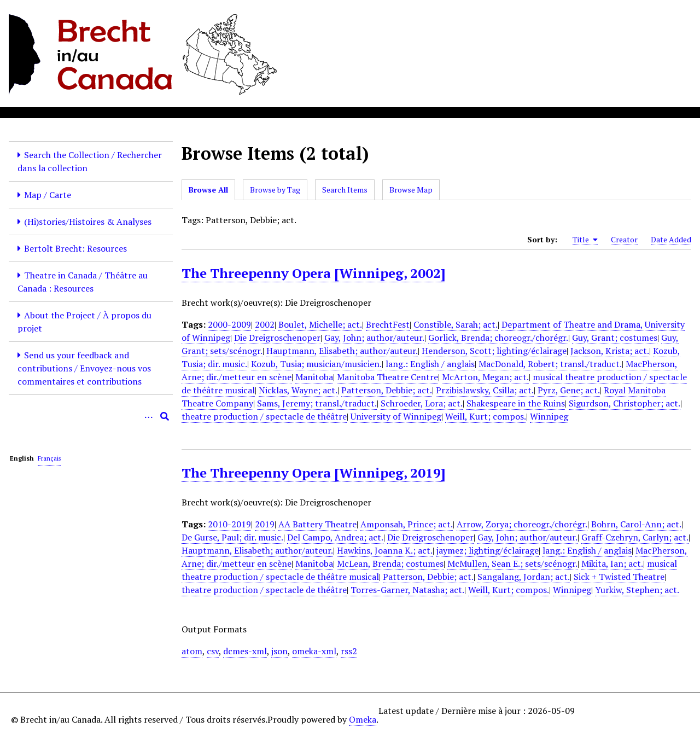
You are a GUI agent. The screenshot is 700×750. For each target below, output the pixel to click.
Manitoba (314, 377)
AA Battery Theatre (317, 524)
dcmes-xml (245, 651)
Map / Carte (48, 195)
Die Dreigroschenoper (277, 338)
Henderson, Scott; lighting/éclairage (494, 351)
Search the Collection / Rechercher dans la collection (90, 161)
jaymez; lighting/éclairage (488, 550)
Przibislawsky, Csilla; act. (485, 390)
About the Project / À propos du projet (84, 322)
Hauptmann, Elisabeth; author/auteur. (342, 351)
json (279, 651)
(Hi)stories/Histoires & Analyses (88, 222)
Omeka (363, 719)
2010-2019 (229, 524)
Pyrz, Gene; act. (569, 390)
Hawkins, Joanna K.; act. (385, 550)
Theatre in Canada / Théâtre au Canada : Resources (83, 282)
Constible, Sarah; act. (456, 324)
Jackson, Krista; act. (610, 351)
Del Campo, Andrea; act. (335, 537)
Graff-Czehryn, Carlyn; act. (635, 537)
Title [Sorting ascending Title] (585, 240)
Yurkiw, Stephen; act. (637, 590)
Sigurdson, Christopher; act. (625, 403)
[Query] (91, 416)
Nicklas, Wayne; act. (298, 390)
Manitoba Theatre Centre (387, 377)
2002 (265, 324)
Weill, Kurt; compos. (486, 416)
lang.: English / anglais (430, 364)
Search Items (345, 190)
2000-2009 (229, 324)
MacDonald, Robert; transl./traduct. (550, 364)
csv (213, 651)
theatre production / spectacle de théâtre (264, 416)
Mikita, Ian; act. (612, 563)
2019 (265, 524)
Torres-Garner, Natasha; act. (407, 590)
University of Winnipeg (396, 416)
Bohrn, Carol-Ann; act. (636, 524)
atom (192, 651)
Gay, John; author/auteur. (374, 338)
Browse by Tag (275, 190)
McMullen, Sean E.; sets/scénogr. (512, 563)
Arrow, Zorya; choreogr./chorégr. (522, 524)
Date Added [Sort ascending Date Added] (671, 239)
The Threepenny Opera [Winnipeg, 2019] (313, 473)
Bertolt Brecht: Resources (75, 248)
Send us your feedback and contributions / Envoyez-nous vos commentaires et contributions (84, 368)
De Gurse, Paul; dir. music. (232, 537)
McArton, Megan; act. (485, 377)
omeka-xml (314, 651)
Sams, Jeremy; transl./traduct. (317, 403)
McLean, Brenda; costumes (390, 563)
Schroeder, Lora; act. (422, 403)
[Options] (148, 416)
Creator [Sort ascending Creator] (624, 239)
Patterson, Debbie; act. (387, 390)
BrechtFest (388, 324)
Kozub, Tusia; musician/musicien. (316, 364)
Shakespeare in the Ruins (516, 403)
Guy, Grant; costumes (615, 338)
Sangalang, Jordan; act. (524, 577)
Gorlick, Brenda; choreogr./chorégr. (498, 338)
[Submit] (165, 416)
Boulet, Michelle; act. (320, 324)
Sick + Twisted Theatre (619, 577)
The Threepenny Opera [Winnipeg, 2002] (313, 273)
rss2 (349, 651)
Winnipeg (549, 416)
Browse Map (411, 190)
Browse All (208, 190)
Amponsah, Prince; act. (407, 524)
